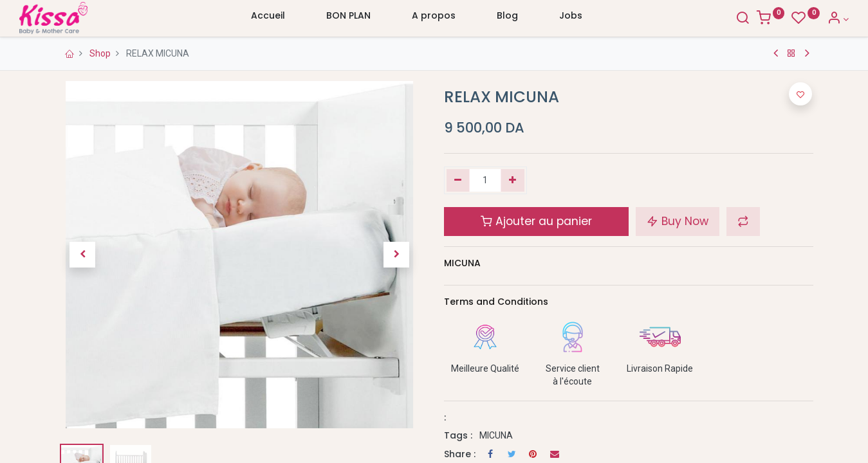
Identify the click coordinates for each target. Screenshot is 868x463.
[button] (82, 255)
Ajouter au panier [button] (536, 221)
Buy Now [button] (678, 221)
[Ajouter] (512, 181)
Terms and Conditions (496, 302)
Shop (100, 53)
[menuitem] (268, 19)
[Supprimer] (458, 181)
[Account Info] (802, 19)
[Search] (706, 19)
